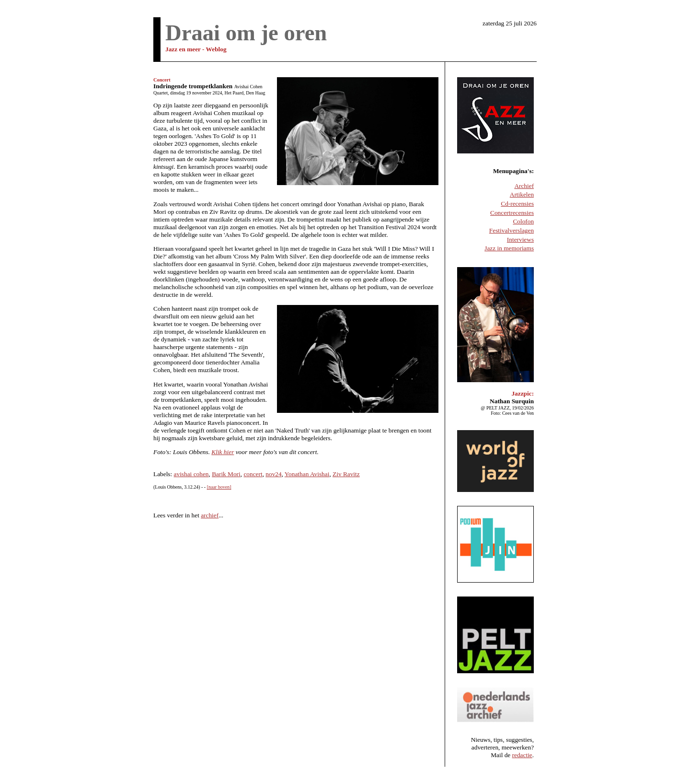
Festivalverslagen (512, 230)
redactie (522, 755)
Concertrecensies (512, 213)
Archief (524, 186)
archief (210, 515)
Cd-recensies (517, 204)
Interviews (520, 240)
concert (253, 474)
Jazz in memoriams (509, 248)
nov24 (273, 474)
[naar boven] (219, 487)
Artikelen (522, 194)
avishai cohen (191, 474)
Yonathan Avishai (307, 474)
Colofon (523, 221)
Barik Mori (226, 474)
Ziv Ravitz (346, 474)
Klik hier (223, 452)
